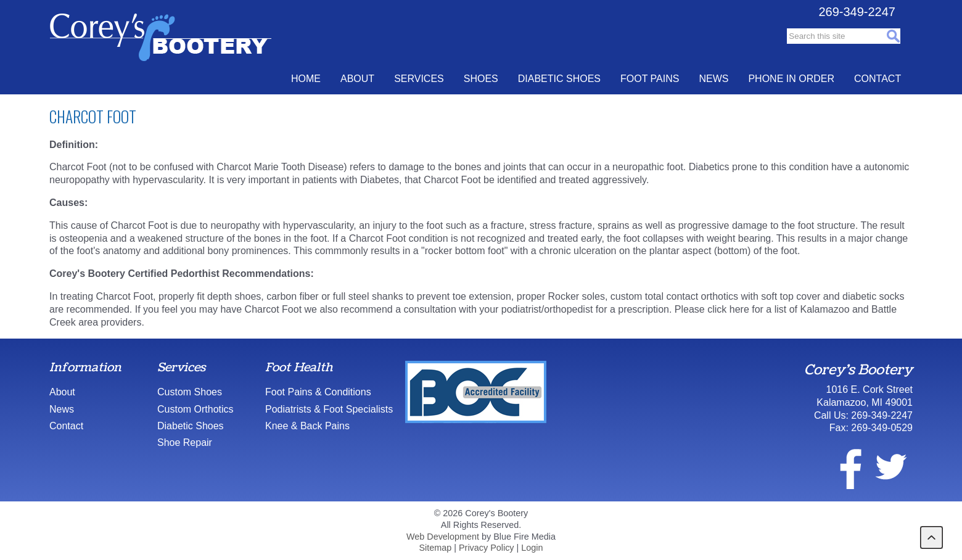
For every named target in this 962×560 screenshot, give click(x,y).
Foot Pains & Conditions (318, 392)
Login (532, 548)
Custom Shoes (190, 392)
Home (306, 79)
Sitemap (435, 548)
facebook (843, 467)
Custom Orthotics (195, 409)
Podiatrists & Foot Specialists (329, 409)
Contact (878, 79)
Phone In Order (791, 79)
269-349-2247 (857, 12)
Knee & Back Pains (307, 426)
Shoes (481, 79)
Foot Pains (650, 79)
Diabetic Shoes (559, 79)
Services (419, 79)
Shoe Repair (185, 443)
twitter (890, 467)
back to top (931, 537)
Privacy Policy (487, 548)
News (713, 79)
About (357, 79)
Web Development (443, 537)
